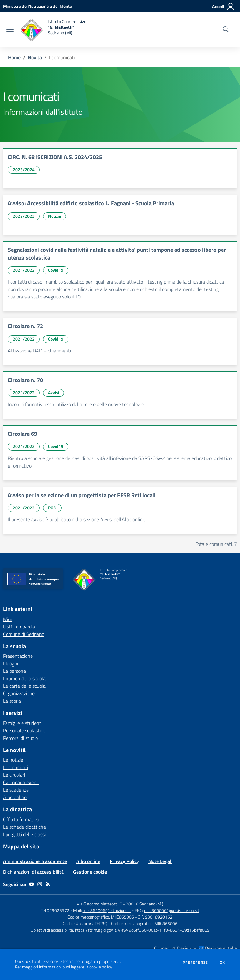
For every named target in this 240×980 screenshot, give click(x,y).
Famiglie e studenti (23, 723)
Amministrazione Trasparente (35, 861)
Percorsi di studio (20, 738)
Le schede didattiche (25, 827)
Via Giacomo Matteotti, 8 (100, 904)
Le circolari (14, 775)
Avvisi (54, 393)
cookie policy (101, 967)
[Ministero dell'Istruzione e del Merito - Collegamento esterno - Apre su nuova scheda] (37, 6)
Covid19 (56, 270)
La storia (12, 701)
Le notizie (13, 760)
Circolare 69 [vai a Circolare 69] (22, 434)
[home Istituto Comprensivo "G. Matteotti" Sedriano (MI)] (53, 30)
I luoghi (11, 663)
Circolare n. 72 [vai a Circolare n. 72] (25, 326)
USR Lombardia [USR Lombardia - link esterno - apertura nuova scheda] (19, 627)
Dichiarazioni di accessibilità (33, 872)
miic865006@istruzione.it (107, 910)
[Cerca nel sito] (226, 30)
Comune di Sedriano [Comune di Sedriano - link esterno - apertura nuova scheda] (24, 634)
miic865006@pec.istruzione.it (172, 910)
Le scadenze (16, 790)
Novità (35, 57)
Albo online (15, 797)
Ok (222, 963)
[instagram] (40, 884)
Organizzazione (19, 693)
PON (52, 508)
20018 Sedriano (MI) (145, 904)
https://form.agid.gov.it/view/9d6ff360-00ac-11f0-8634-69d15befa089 (142, 930)
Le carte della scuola (24, 686)
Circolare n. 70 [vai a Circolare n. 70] (25, 380)
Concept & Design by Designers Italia (195, 948)
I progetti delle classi (24, 834)
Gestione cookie (90, 872)
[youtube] (32, 884)
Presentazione (18, 656)
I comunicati (16, 767)
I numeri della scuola (24, 678)
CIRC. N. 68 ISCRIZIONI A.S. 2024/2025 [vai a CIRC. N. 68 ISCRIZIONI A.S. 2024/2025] (55, 157)
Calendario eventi (21, 782)
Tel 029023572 (55, 910)
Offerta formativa (21, 819)
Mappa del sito (21, 846)
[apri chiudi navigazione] (10, 30)
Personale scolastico (24, 730)
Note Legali (160, 861)
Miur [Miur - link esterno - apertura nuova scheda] (8, 619)
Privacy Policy (124, 861)
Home (14, 57)
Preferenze (195, 963)
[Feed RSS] (48, 884)
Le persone (15, 671)
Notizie (55, 216)
